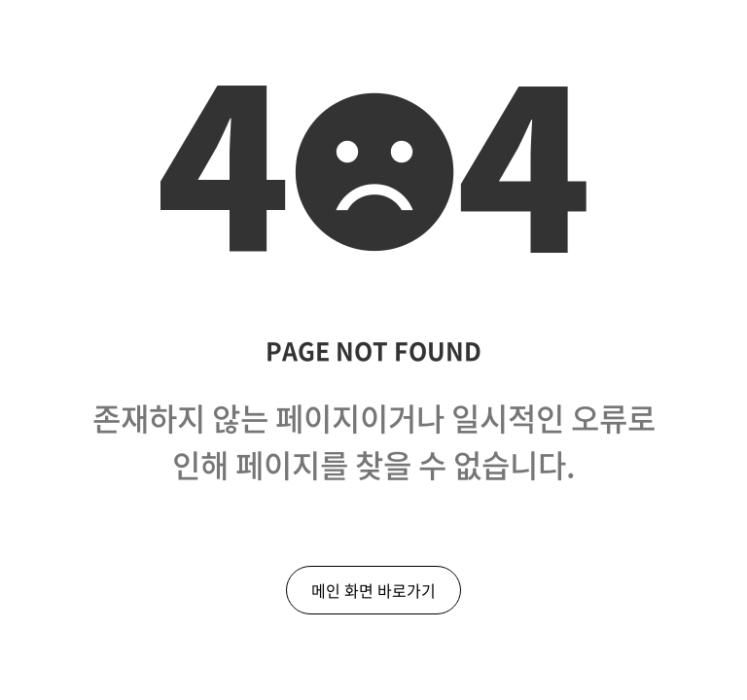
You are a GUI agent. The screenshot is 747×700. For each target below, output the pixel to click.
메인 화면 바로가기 (373, 590)
